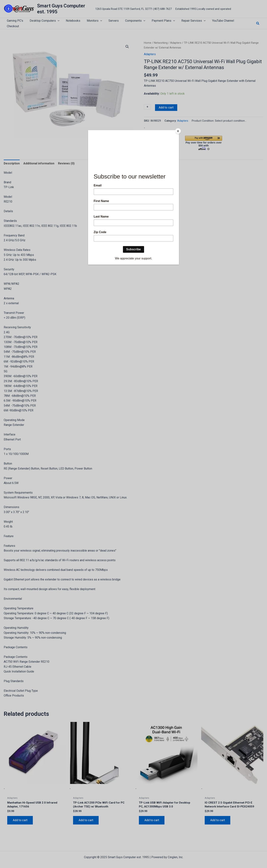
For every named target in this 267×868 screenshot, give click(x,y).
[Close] (178, 131)
